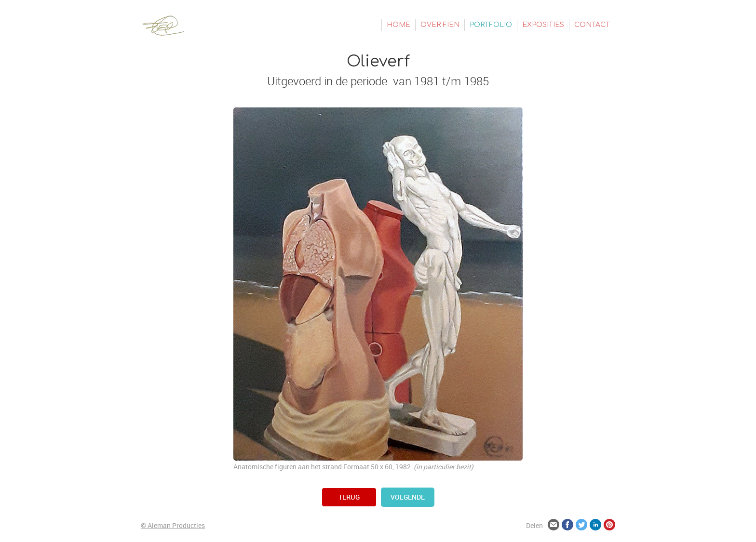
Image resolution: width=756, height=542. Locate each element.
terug (349, 497)
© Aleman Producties (173, 525)
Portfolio (491, 25)
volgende (408, 497)
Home (398, 25)
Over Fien (440, 25)
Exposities (543, 25)
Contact (592, 25)
